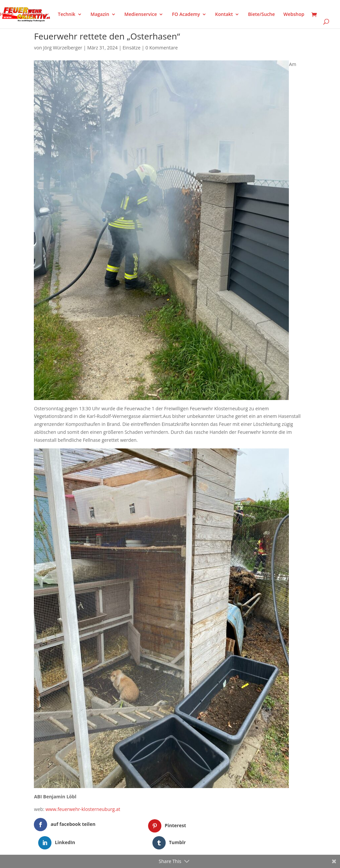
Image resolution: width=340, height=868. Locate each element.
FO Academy (186, 15)
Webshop (294, 15)
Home (7, 15)
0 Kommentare (162, 48)
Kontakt (224, 15)
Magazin (100, 15)
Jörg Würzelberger (63, 48)
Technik (67, 15)
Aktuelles (32, 15)
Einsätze (131, 48)
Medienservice (141, 15)
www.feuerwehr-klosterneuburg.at (83, 809)
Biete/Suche (261, 15)
